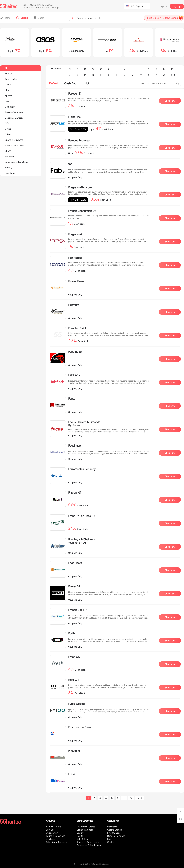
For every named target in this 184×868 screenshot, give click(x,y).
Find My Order (114, 833)
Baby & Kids (82, 839)
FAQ (109, 839)
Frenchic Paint (77, 328)
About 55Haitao (54, 827)
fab (70, 164)
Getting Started (115, 830)
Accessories (11, 79)
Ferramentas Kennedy (82, 469)
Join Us (50, 830)
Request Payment (116, 836)
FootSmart (75, 446)
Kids (7, 90)
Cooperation (52, 833)
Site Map (50, 839)
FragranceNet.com (80, 187)
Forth (71, 633)
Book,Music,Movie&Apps (17, 162)
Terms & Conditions (56, 836)
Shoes (8, 151)
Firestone (74, 751)
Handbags (10, 173)
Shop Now (170, 101)
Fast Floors (75, 563)
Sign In (164, 6)
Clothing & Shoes (85, 830)
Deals (39, 18)
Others (8, 134)
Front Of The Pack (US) (83, 516)
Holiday (9, 167)
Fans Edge (75, 352)
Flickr (72, 774)
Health (8, 101)
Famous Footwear (79, 140)
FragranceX (75, 234)
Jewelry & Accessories (88, 842)
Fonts (72, 399)
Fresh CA (74, 657)
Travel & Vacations (14, 112)
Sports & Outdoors (14, 140)
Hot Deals (112, 827)
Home (5, 18)
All (6, 68)
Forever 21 (75, 94)
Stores (22, 18)
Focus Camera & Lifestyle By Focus (84, 424)
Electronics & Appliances (89, 845)
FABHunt (74, 680)
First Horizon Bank (80, 727)
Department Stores (14, 118)
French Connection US (82, 211)
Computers (10, 107)
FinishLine (74, 117)
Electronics (10, 156)
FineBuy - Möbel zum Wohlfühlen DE (82, 541)
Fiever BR (74, 586)
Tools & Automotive (14, 145)
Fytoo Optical (77, 704)
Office (8, 129)
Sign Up (177, 6)
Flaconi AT (75, 493)
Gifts (7, 123)
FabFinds (74, 375)
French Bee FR (77, 610)
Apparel (9, 96)
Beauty (8, 74)
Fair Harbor (75, 258)
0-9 (173, 75)
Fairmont (74, 305)
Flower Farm (76, 281)
